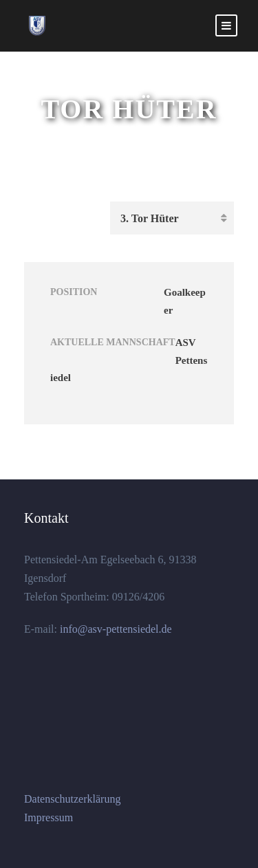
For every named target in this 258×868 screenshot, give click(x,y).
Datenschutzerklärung (72, 799)
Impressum (49, 817)
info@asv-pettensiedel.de (115, 629)
